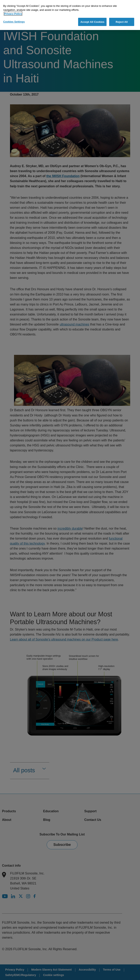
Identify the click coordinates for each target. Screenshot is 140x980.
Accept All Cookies (92, 21)
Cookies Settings (14, 20)
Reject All (122, 21)
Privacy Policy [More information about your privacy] (13, 13)
